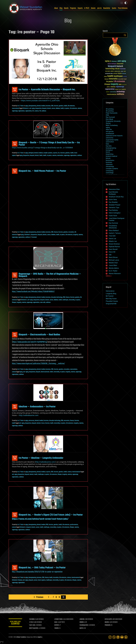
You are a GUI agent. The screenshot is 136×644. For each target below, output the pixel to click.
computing (110, 171)
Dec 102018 (15, 171)
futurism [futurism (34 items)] (124, 74)
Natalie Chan (113, 263)
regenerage (15, 111)
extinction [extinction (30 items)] (115, 74)
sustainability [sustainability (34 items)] (113, 92)
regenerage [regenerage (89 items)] (120, 87)
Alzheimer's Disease (17, 580)
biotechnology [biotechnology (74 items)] (110, 69)
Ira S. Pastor (21, 106)
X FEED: (31, 622)
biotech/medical (41, 106)
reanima (80, 108)
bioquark (44, 108)
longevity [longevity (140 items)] (115, 84)
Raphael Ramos (114, 247)
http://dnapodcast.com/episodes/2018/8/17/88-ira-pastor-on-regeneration (37, 572)
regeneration (21, 111)
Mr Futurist (110, 296)
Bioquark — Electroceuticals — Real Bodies (39, 335)
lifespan (14, 302)
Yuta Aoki (112, 236)
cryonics (55, 153)
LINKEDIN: (82, 619)
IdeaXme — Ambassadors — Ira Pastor (37, 407)
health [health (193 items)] (110, 76)
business (48, 106)
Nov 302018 (15, 458)
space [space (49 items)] (108, 92)
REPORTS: (57, 625)
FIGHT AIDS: (33, 625)
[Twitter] (114, 637)
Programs (73, 8)
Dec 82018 (15, 275)
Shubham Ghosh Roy (116, 197)
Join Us (99, 8)
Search (125, 35)
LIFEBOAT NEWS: (59, 619)
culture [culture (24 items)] (122, 71)
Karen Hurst (113, 216)
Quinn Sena (113, 200)
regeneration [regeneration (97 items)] (110, 89)
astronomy (31, 421)
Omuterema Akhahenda (113, 227)
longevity (76, 235)
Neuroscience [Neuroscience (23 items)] (124, 85)
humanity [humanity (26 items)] (125, 77)
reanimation (60, 155)
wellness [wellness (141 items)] (120, 94)
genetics (61, 106)
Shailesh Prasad (114, 205)
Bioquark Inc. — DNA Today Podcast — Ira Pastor (42, 568)
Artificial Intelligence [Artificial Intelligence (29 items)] (112, 64)
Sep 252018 (15, 515)
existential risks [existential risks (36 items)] (109, 74)
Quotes (114, 8)
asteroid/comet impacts (114, 136)
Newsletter (107, 8)
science (37, 111)
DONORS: (82, 622)
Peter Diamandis (112, 113)
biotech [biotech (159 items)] (120, 66)
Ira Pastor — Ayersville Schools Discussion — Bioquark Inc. (47, 90)
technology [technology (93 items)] (121, 92)
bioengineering (32, 106)
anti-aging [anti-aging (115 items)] (122, 61)
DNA (52, 106)
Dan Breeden (113, 202)
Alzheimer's (26, 108)
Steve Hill (112, 252)
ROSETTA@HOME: (34, 628)
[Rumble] (126, 637)
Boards (66, 8)
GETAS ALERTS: (109, 619)
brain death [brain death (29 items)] (108, 71)
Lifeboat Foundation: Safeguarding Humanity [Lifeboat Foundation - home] (25, 8)
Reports (80, 8)
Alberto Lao (113, 241)
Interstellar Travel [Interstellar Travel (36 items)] (122, 79)
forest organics (42, 580)
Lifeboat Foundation (21, 637)
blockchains (110, 160)
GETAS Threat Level (16, 623)
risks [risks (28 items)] (120, 89)
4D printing (110, 111)
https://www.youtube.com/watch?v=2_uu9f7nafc (40, 101)
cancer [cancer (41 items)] (112, 71)
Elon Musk (109, 119)
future (43, 423)
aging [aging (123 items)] (107, 61)
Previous (40, 597)
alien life (109, 130)
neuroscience (16, 108)
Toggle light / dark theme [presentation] (126, 3)
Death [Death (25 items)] (125, 71)
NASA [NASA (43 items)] (120, 85)
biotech (49, 108)
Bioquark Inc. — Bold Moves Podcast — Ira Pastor (42, 171)
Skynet (108, 123)
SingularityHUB (111, 304)
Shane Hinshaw (114, 244)
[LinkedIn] (118, 637)
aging (27, 106)
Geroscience (110, 291)
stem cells (43, 302)
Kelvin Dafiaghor (115, 213)
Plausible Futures (112, 301)
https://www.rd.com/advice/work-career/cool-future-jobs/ (40, 519)
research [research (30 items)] (117, 89)
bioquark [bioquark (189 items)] (112, 66)
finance (56, 232)
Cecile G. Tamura (115, 233)
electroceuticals (45, 372)
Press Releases (123, 8)
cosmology (110, 173)
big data (109, 146)
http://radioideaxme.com (29, 415)
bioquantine (38, 108)
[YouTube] (122, 637)
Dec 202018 (15, 90)
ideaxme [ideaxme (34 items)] (106, 79)
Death (41, 155)
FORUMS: (57, 628)
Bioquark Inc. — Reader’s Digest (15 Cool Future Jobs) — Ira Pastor (51, 515)
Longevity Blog (111, 294)
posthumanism (74, 525)
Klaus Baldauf (114, 230)
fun (59, 153)
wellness (44, 111)
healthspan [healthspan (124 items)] (118, 76)
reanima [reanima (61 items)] (113, 87)
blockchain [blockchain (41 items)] (123, 69)
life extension (71, 106)
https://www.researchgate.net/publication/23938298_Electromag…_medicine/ (38, 364)
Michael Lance (114, 260)
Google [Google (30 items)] (105, 77)
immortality (72, 300)
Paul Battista (113, 210)
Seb (110, 255)
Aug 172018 (15, 568)
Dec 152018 (15, 144)
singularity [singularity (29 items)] (124, 89)
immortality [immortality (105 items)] (113, 79)
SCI (33, 111)
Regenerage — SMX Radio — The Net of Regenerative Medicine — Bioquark (50, 275)
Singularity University (113, 121)
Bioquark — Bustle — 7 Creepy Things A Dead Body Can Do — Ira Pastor (49, 144)
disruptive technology (57, 297)
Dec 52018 (15, 335)
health (66, 106)
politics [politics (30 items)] (108, 87)
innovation (71, 232)
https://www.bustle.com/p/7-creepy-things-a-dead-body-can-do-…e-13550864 (42, 148)
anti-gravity (110, 131)
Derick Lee (112, 239)
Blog (61, 8)
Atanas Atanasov (115, 273)
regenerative (29, 111)
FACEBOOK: (32, 619)
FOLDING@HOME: (84, 625)
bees (107, 144)
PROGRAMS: (108, 625)
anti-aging (32, 108)
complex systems (48, 153)
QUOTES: (82, 628)
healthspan (65, 300)
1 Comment (34, 237)
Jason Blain (113, 265)
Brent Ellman (113, 257)
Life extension (73, 108)
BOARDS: (107, 622)
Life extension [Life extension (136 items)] (119, 81)
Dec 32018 (15, 407)
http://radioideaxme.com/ (45, 462)
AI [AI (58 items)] (111, 61)
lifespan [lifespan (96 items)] (107, 84)
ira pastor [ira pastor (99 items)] (110, 82)
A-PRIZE (87, 8)
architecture (110, 134)
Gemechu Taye (114, 208)
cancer (53, 108)
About (56, 8)
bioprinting (110, 154)
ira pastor (67, 108)
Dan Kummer (113, 223)
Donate (93, 8)
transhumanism (76, 472)
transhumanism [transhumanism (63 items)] (112, 94)
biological (31, 153)
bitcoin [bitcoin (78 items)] (117, 69)
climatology (110, 166)
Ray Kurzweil (110, 117)
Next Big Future (111, 299)
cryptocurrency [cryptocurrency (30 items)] (117, 71)
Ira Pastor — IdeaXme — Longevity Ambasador (41, 458)
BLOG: (56, 622)
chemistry (109, 164)
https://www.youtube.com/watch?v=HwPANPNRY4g (30, 342)
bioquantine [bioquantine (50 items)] (120, 64)
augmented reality (112, 140)
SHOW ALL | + (109, 276)
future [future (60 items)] (120, 73)
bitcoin (108, 158)
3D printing (110, 109)
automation (110, 142)
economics (67, 421)
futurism (56, 106)
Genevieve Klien (114, 189)
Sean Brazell (113, 249)
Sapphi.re (40, 637)
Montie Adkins (114, 268)
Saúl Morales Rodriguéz (113, 193)
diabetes (58, 108)
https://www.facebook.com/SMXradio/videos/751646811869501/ (33, 292)
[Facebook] (110, 637)
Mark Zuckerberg (112, 125)
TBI (40, 111)
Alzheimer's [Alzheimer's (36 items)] (114, 61)
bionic (108, 152)
